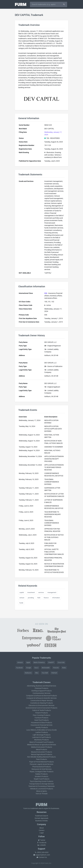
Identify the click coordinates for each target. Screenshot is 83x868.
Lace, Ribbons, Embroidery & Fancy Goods (41, 730)
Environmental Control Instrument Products (41, 708)
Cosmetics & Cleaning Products (42, 703)
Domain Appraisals (41, 818)
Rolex (64, 668)
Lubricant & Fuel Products (41, 737)
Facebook (19, 668)
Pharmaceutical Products (42, 767)
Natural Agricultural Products (42, 754)
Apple (28, 662)
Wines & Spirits (41, 791)
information (56, 598)
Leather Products (42, 732)
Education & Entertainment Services (41, 705)
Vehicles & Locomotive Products (41, 789)
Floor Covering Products (42, 715)
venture (22, 598)
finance (46, 598)
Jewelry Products (42, 727)
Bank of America (39, 662)
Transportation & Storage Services (41, 784)
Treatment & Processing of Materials (41, 786)
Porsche (56, 668)
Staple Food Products (42, 779)
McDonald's (46, 668)
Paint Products (41, 759)
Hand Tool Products (41, 720)
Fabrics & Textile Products (42, 710)
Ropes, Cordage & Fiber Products (42, 772)
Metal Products (41, 749)
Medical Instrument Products (42, 747)
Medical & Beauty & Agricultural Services (42, 745)
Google (29, 668)
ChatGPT (51, 662)
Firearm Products (42, 713)
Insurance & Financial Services (41, 725)
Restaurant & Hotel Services (42, 769)
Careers (42, 830)
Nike (37, 673)
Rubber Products (41, 774)
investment (31, 592)
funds (21, 603)
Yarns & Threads (42, 794)
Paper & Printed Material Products (41, 762)
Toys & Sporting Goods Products (41, 781)
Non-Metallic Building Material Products (41, 757)
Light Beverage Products (41, 735)
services (41, 592)
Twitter (41, 840)
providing (31, 598)
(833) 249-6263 (42, 852)
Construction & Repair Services (42, 701)
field (39, 598)
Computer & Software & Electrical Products (41, 696)
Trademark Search (41, 816)
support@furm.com (42, 855)
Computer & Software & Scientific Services (41, 698)
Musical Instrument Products (42, 752)
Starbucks (28, 673)
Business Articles (41, 821)
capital (22, 592)
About (42, 828)
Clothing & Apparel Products (41, 691)
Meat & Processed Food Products (41, 742)
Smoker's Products (41, 776)
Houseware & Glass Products (41, 723)
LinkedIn (42, 845)
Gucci (36, 668)
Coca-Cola (61, 662)
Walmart (54, 673)
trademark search (37, 808)
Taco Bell (45, 673)
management (52, 592)
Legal (42, 833)
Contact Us (42, 857)
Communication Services (41, 693)
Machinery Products (41, 740)
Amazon (20, 662)
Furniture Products (41, 718)
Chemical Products (41, 688)
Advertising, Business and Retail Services (41, 686)
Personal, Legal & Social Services (41, 764)
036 (46, 293)
